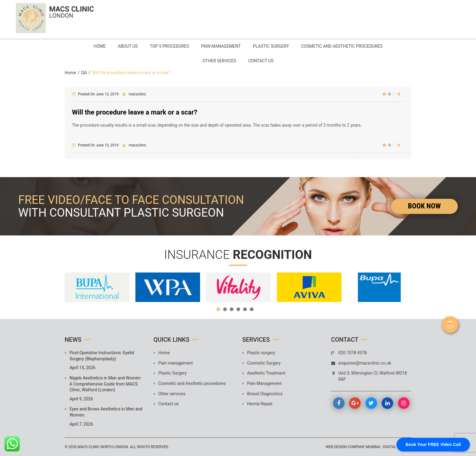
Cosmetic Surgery (264, 363)
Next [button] (404, 287)
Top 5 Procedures (170, 46)
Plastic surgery (261, 353)
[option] (97, 287)
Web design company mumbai (353, 447)
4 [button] (238, 309)
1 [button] (218, 309)
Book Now (424, 206)
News (73, 340)
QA (84, 73)
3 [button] (232, 309)
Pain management (221, 46)
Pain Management (264, 383)
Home (100, 46)
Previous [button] (72, 287)
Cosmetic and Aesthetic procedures (342, 46)
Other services (219, 61)
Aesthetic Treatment (266, 373)
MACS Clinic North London (103, 447)
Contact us (261, 61)
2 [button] (225, 309)
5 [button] (245, 309)
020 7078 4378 (254, 14)
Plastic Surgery (271, 46)
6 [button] (252, 309)
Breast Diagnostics (265, 394)
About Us (128, 46)
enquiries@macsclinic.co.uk (258, 22)
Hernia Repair (260, 404)
